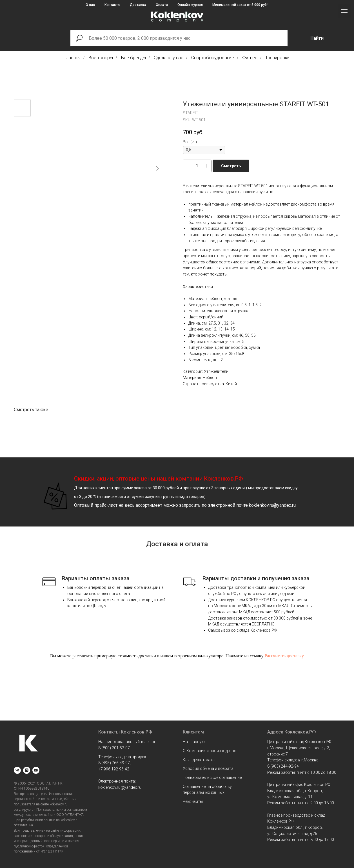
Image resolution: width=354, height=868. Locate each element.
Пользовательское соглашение (212, 777)
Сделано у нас (169, 58)
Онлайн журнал (190, 5)
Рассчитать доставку (284, 656)
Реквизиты (193, 801)
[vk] (17, 770)
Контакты (112, 5)
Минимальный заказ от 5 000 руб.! (240, 5)
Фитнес (250, 58)
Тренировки (277, 58)
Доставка (138, 5)
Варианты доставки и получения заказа (256, 578)
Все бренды (133, 58)
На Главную (194, 742)
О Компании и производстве (209, 751)
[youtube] (36, 770)
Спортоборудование (213, 58)
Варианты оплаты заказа (96, 578)
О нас (90, 5)
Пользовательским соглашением (62, 810)
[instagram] (27, 770)
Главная (73, 58)
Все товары (101, 58)
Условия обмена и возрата (208, 768)
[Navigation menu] (344, 11)
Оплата (162, 5)
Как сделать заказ (200, 760)
